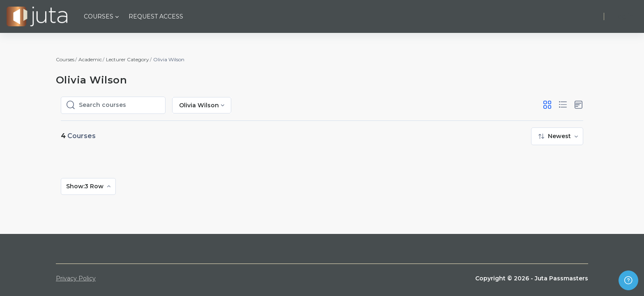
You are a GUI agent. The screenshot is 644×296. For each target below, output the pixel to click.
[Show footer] (628, 280)
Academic (90, 59)
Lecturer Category (128, 59)
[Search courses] (120, 105)
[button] (547, 105)
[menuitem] (557, 136)
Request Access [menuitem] (156, 16)
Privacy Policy (76, 278)
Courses (65, 59)
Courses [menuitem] (99, 16)
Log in (624, 16)
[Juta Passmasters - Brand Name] (37, 16)
